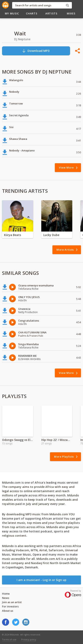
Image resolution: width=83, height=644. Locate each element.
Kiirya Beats (13, 235)
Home (6, 594)
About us (8, 611)
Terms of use (9, 639)
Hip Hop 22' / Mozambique (57, 440)
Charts (32, 13)
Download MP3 (36, 51)
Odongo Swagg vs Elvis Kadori (18, 440)
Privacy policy (29, 639)
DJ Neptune (22, 39)
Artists (51, 13)
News (6, 598)
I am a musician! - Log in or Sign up (41, 580)
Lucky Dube (51, 235)
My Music (12, 13)
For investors (10, 606)
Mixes (71, 13)
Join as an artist (12, 602)
